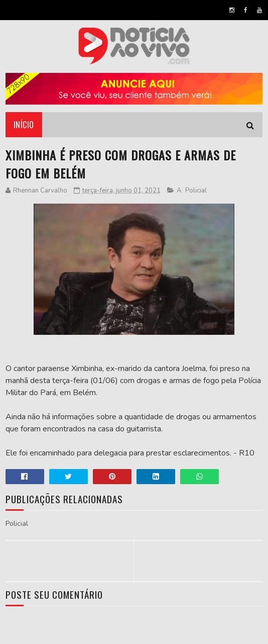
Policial (196, 191)
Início (24, 125)
